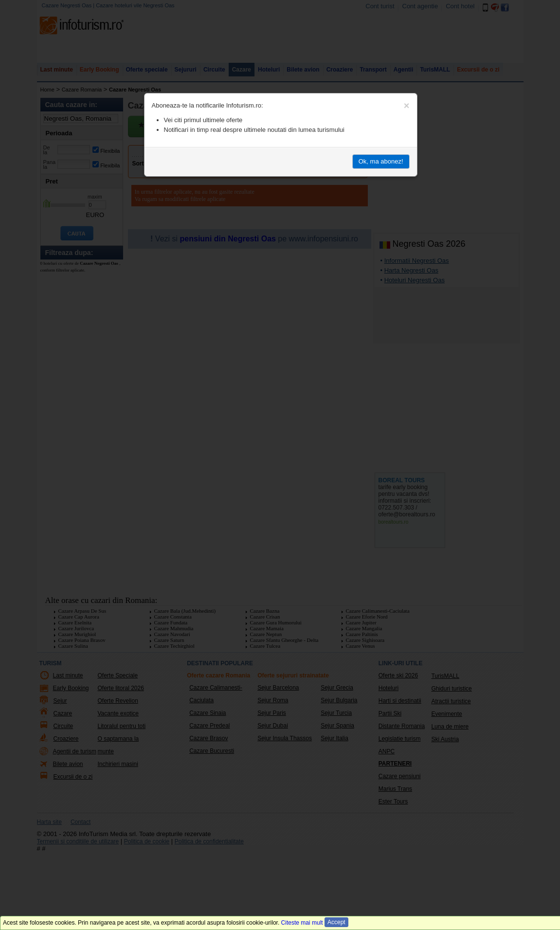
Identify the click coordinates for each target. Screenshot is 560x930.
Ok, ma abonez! (381, 161)
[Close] (407, 106)
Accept (336, 922)
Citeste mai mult (302, 923)
